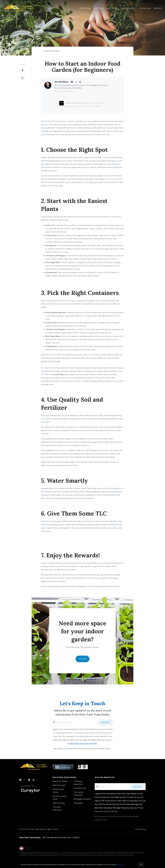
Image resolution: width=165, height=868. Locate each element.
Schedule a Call (80, 788)
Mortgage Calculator (82, 799)
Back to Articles (52, 51)
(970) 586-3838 (145, 8)
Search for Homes (60, 781)
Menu (158, 8)
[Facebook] (20, 780)
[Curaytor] (30, 793)
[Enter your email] (77, 722)
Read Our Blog (59, 803)
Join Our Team (128, 8)
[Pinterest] (29, 780)
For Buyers (99, 8)
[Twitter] (25, 780)
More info (120, 865)
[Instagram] (33, 780)
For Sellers (113, 8)
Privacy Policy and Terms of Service (82, 743)
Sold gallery (78, 803)
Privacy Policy (140, 829)
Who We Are (85, 8)
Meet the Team (59, 785)
